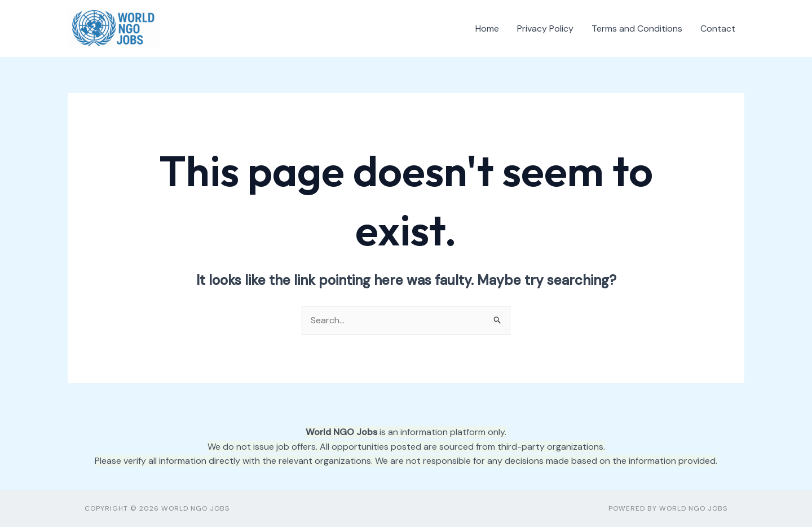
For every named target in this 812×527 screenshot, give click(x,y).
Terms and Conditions (637, 28)
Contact (718, 28)
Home (487, 28)
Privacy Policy (545, 28)
